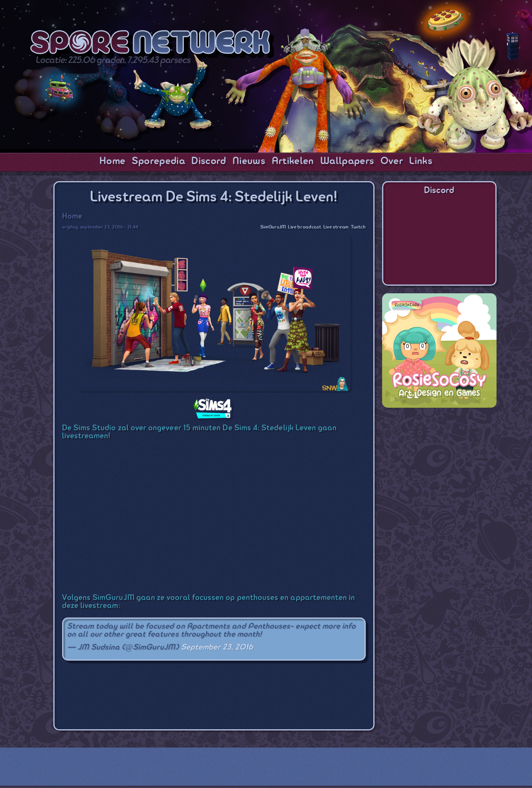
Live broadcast (305, 227)
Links (421, 161)
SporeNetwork (152, 44)
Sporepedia (159, 161)
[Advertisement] (201, 691)
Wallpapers (347, 161)
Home (113, 161)
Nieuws (249, 161)
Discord (209, 161)
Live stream (336, 227)
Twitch (358, 227)
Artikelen (293, 161)
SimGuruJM (273, 227)
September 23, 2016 (217, 647)
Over (392, 161)
